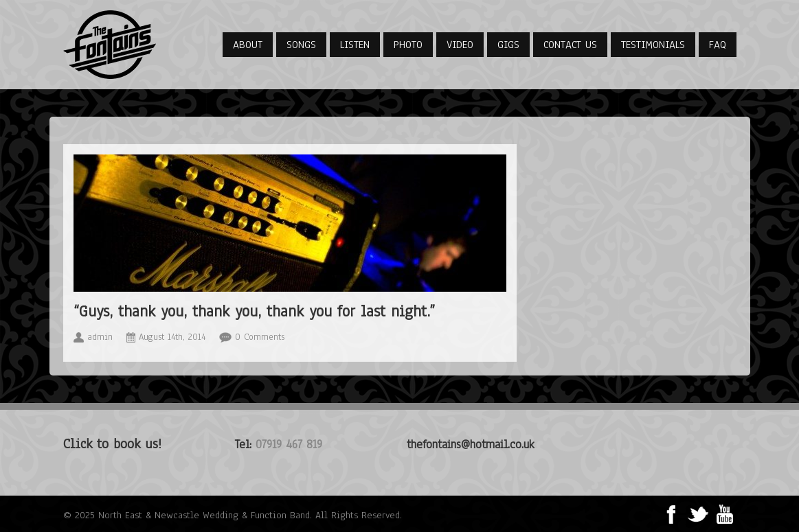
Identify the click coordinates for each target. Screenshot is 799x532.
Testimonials (653, 45)
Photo (408, 45)
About (248, 45)
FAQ (718, 45)
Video (460, 45)
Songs (301, 45)
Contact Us (570, 45)
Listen (355, 45)
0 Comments (260, 337)
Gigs (508, 45)
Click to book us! (112, 444)
